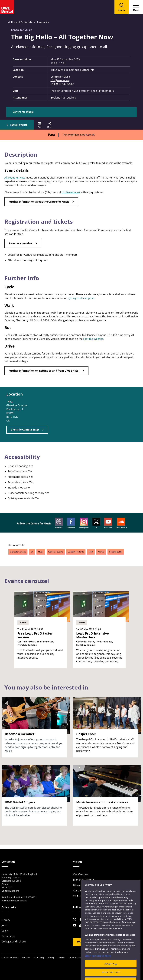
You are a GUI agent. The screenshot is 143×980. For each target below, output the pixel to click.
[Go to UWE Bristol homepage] (9, 22)
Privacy (51, 957)
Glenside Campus (18, 552)
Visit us (77, 896)
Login (5, 931)
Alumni (101, 552)
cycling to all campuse (81, 298)
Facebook (71, 523)
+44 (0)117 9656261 (26, 897)
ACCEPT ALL (111, 972)
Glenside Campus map (25, 430)
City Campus (81, 874)
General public (116, 552)
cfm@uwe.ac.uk (60, 80)
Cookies (61, 957)
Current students (76, 552)
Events (15, 22)
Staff (91, 552)
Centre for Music (23, 112)
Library (6, 920)
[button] (40, 125)
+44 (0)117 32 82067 (62, 84)
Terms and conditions (78, 957)
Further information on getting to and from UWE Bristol (44, 371)
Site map (26, 957)
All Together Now (15, 178)
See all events (19, 125)
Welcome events (56, 552)
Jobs (4, 925)
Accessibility (39, 957)
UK (32, 552)
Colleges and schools (14, 942)
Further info (87, 70)
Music (41, 552)
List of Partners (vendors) (98, 964)
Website (59, 523)
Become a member (20, 243)
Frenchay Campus (84, 880)
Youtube (108, 523)
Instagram (84, 523)
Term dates (8, 936)
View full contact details (14, 901)
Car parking (80, 891)
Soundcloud (121, 523)
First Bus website (93, 339)
